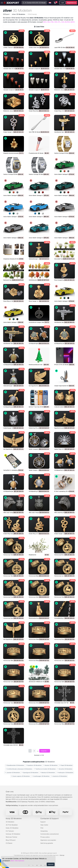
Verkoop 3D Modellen (13, 834)
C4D (63, 22)
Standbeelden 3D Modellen (15, 765)
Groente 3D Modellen (65, 769)
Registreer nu (71, 3)
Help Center (44, 825)
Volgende (45, 751)
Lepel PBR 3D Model (60, 47)
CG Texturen (10, 831)
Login (62, 3)
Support (43, 822)
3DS (56, 22)
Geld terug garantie (47, 843)
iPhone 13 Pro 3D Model (61, 365)
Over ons (10, 792)
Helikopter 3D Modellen (65, 773)
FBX (52, 22)
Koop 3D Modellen (14, 818)
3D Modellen (10, 822)
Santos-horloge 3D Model (62, 153)
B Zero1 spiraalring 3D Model (63, 491)
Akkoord (51, 864)
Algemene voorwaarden (48, 840)
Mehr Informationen (17, 861)
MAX (45, 22)
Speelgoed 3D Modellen (30, 773)
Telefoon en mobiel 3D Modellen (45, 769)
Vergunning (44, 831)
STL (59, 22)
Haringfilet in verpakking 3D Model (14, 470)
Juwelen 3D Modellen (12, 773)
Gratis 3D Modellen (12, 828)
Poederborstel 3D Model (36, 153)
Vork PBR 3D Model (35, 132)
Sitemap (62, 855)
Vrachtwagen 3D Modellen (41, 776)
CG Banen (9, 843)
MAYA (73, 22)
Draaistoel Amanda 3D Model (12, 259)
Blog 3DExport (11, 840)
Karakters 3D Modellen (34, 765)
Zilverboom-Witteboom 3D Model (39, 682)
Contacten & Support (49, 818)
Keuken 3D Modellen (50, 765)
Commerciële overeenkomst (50, 834)
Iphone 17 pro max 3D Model (37, 407)
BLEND (67, 22)
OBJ (49, 22)
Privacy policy (45, 837)
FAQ (42, 828)
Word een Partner (12, 837)
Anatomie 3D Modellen (59, 776)
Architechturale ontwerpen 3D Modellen (19, 769)
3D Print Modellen (12, 825)
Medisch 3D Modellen (48, 773)
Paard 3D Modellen (66, 765)
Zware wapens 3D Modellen (20, 776)
